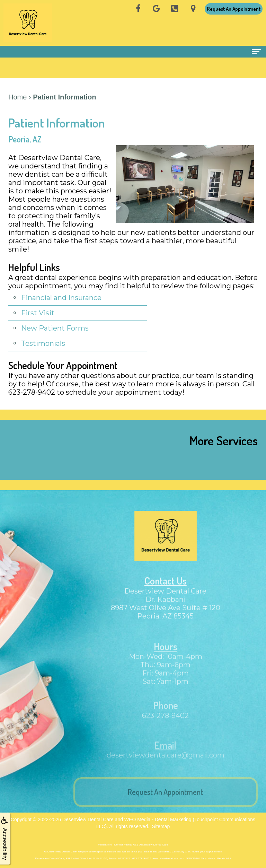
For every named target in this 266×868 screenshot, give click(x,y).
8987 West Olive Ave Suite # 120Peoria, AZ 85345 (166, 619)
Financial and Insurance (61, 298)
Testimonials (43, 343)
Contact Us (166, 588)
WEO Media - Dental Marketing (158, 819)
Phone (166, 713)
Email (165, 752)
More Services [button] (224, 440)
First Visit (38, 313)
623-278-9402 (165, 723)
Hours (166, 654)
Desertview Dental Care (88, 819)
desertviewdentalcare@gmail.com (166, 762)
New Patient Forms (55, 328)
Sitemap (161, 826)
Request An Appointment (234, 9)
